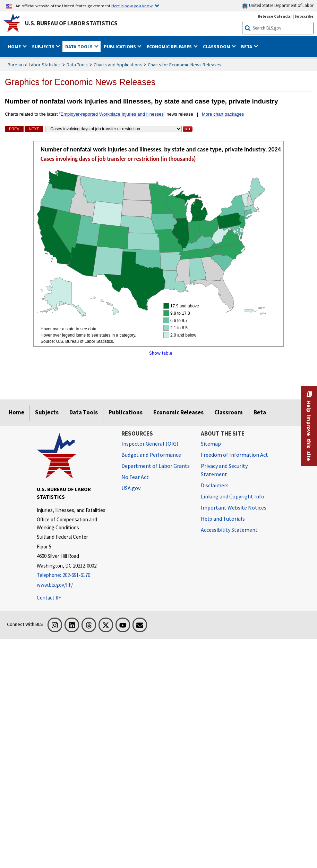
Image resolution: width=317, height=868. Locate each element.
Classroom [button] (217, 47)
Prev (14, 129)
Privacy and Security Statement (224, 470)
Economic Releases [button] (170, 47)
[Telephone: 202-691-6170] (74, 575)
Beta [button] (247, 47)
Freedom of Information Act (234, 455)
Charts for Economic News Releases (185, 65)
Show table (161, 353)
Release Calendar (275, 16)
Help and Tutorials (223, 519)
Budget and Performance (151, 455)
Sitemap (211, 444)
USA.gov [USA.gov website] (131, 488)
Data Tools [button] (79, 47)
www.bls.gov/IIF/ (55, 585)
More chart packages (223, 114)
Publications (126, 412)
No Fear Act (135, 477)
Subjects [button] (44, 47)
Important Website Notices (234, 507)
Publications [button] (120, 47)
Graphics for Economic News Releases (80, 82)
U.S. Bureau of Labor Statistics (71, 23)
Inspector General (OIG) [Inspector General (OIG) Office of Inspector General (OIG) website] (150, 444)
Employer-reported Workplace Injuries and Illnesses (112, 114)
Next (34, 129)
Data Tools (77, 65)
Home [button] (15, 47)
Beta (260, 412)
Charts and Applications (118, 65)
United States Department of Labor (278, 6)
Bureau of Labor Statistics (34, 65)
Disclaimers (215, 485)
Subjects (47, 412)
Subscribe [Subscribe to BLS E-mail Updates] (304, 16)
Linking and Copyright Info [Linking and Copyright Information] (233, 496)
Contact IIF (49, 598)
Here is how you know (132, 6)
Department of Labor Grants (156, 466)
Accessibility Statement (229, 530)
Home (16, 412)
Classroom (229, 412)
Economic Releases (178, 412)
